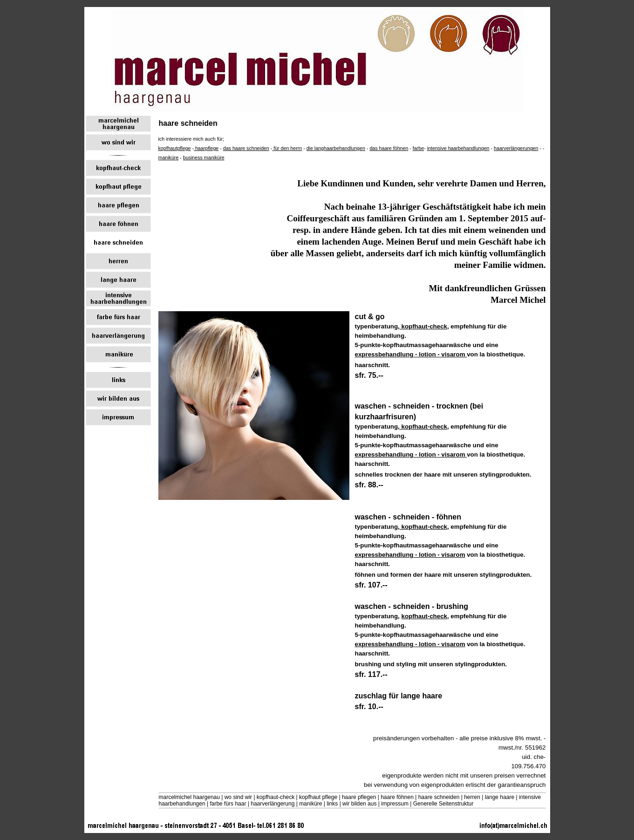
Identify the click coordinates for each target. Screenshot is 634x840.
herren (472, 797)
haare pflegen (359, 797)
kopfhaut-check (423, 326)
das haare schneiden (246, 148)
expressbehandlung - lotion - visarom (411, 354)
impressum (395, 804)
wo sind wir (238, 797)
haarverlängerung (273, 804)
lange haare (500, 797)
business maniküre (204, 157)
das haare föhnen (389, 148)
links (332, 804)
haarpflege (206, 148)
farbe (418, 148)
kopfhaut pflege (318, 797)
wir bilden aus (359, 804)
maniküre (169, 157)
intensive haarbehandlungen (458, 148)
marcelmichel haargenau (189, 797)
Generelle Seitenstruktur (443, 804)
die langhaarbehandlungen (336, 148)
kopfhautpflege (175, 148)
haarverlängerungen (516, 148)
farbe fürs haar (228, 804)
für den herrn (287, 148)
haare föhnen (397, 797)
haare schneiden (439, 797)
